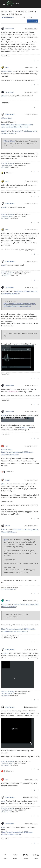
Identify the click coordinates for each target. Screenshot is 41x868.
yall (7, 446)
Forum (16, 4)
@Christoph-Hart (26, 428)
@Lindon (5, 604)
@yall (3, 484)
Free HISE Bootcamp (8, 163)
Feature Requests (8, 17)
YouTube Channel (7, 165)
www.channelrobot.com (9, 589)
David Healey (10, 114)
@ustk (4, 96)
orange (8, 601)
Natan (7, 480)
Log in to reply (32, 21)
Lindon (8, 526)
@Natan (4, 530)
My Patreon (5, 167)
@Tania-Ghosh (7, 71)
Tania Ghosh (10, 29)
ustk (7, 68)
